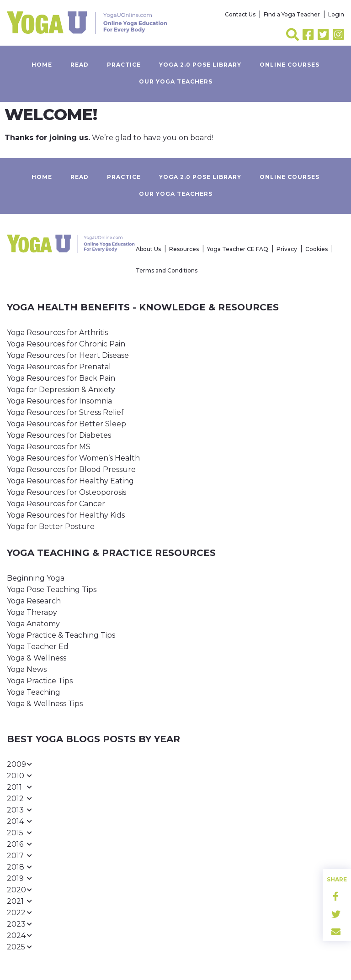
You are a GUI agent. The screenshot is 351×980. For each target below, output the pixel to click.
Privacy (287, 249)
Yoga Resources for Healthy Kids (66, 515)
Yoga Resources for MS (49, 447)
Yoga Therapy (32, 612)
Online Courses (290, 65)
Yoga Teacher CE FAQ (238, 249)
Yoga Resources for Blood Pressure (71, 469)
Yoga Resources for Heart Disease (68, 355)
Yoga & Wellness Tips (45, 704)
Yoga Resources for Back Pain (61, 378)
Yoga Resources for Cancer (56, 504)
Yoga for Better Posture (51, 527)
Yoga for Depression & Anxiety (61, 390)
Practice (124, 65)
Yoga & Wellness (37, 658)
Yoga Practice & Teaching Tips (61, 635)
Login (336, 14)
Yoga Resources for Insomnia (59, 401)
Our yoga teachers (176, 81)
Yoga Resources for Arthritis (57, 333)
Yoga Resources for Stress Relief (65, 412)
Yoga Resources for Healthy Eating (70, 481)
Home (42, 65)
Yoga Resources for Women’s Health (73, 458)
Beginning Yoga (36, 578)
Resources (184, 249)
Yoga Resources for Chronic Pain (66, 344)
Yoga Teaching (34, 692)
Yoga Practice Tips (40, 681)
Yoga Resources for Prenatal (59, 367)
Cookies (316, 249)
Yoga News (27, 669)
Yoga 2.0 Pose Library (200, 65)
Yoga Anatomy (33, 624)
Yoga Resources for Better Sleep (66, 424)
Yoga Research (34, 601)
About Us (148, 249)
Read (80, 65)
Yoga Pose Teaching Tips (52, 590)
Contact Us (240, 14)
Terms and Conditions (167, 270)
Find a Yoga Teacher (292, 14)
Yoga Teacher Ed (38, 647)
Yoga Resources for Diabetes (59, 435)
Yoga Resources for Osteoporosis (66, 492)
